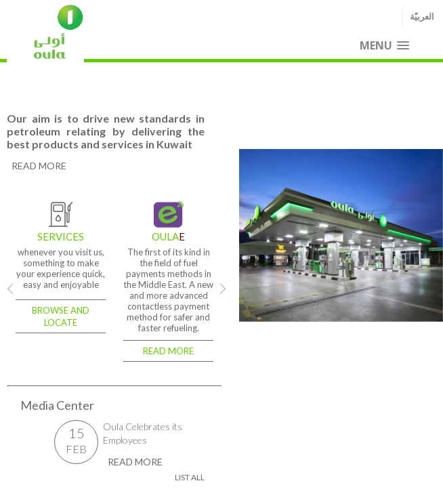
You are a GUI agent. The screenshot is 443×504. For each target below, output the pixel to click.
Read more (168, 351)
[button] (384, 46)
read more (39, 166)
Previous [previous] (248, 235)
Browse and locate (61, 316)
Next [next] (223, 289)
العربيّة (422, 17)
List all (190, 477)
